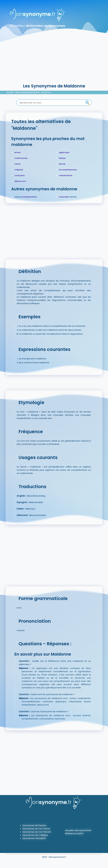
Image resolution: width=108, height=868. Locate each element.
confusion (20, 175)
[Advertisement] (54, 62)
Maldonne (46, 92)
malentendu (21, 158)
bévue (62, 164)
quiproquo (64, 152)
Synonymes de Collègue (35, 835)
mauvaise (64, 197)
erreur (18, 152)
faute (17, 164)
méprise (19, 170)
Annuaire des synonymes (78, 830)
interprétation (30, 197)
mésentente (66, 175)
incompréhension (68, 170)
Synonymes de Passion (34, 825)
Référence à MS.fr (74, 833)
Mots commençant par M (27, 92)
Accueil (10, 92)
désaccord (20, 181)
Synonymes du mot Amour (36, 829)
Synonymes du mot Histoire (37, 832)
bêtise (62, 158)
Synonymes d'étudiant (34, 838)
